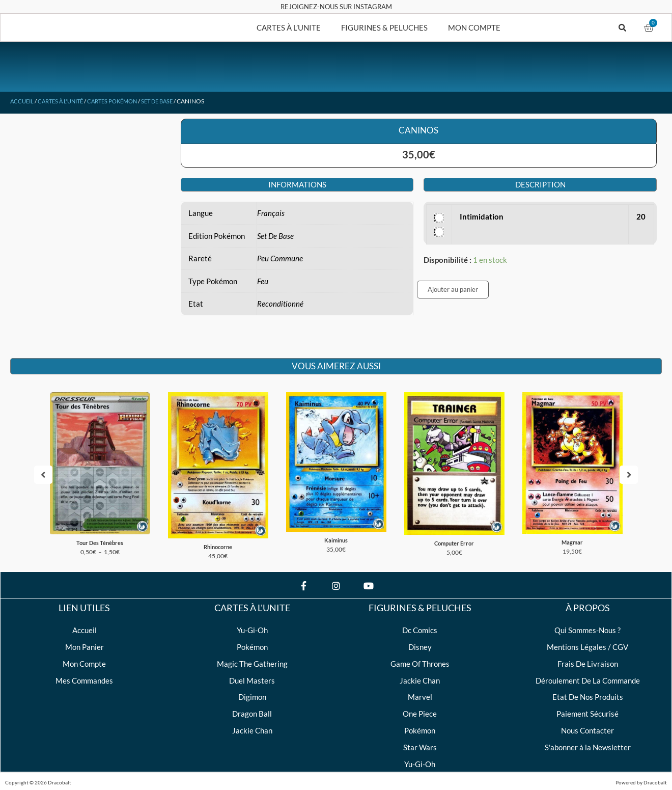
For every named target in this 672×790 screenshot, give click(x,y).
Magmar (572, 540)
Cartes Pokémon (122, 101)
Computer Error (454, 541)
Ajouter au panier (453, 289)
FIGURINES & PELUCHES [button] (384, 28)
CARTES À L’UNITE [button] (289, 28)
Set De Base (171, 101)
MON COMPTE (474, 28)
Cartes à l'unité (65, 101)
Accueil (23, 101)
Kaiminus (336, 538)
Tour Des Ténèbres (100, 540)
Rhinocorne (218, 544)
